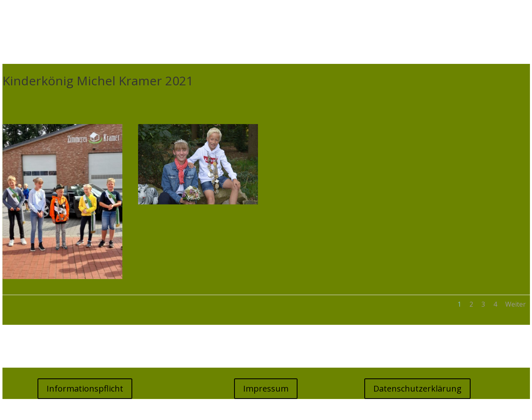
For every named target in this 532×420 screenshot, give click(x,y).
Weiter (516, 304)
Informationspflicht (85, 388)
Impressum (266, 388)
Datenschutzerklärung (417, 388)
